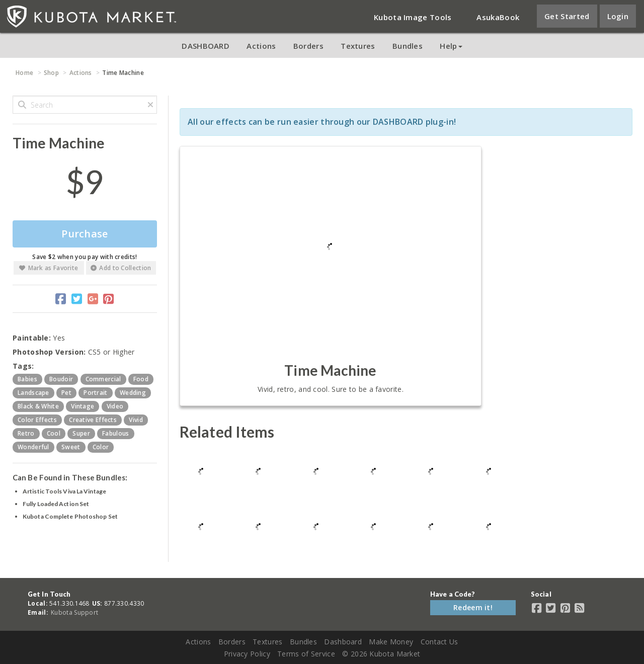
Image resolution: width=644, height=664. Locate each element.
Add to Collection (121, 268)
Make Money (391, 642)
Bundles (408, 46)
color (101, 447)
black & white (38, 406)
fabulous (115, 433)
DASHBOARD (206, 46)
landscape (33, 393)
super (81, 433)
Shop (51, 73)
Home (24, 73)
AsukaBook (498, 17)
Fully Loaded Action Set (56, 504)
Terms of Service (306, 654)
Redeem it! (473, 607)
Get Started (567, 16)
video (115, 406)
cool (54, 433)
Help (451, 46)
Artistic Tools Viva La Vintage (64, 491)
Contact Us (439, 642)
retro (26, 433)
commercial (103, 379)
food (141, 379)
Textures (358, 46)
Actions (261, 46)
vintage (83, 406)
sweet (71, 447)
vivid (136, 420)
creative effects (93, 420)
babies (27, 379)
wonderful (33, 447)
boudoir (61, 379)
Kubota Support (74, 612)
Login (618, 16)
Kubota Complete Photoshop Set (70, 516)
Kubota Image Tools (413, 17)
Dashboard (343, 642)
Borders (308, 46)
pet (66, 393)
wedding (133, 393)
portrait (95, 393)
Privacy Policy (247, 654)
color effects (37, 420)
